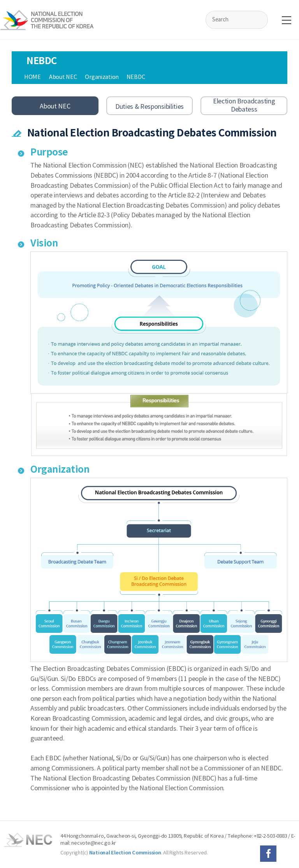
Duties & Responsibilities (149, 107)
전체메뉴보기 (287, 20)
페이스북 (268, 854)
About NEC (55, 106)
